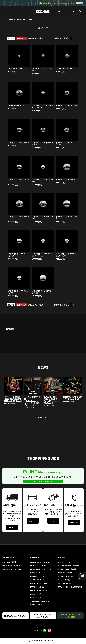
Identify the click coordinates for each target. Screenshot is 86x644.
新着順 (41, 38)
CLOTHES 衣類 (36, 598)
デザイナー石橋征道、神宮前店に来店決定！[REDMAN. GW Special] (13, 399)
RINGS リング (35, 573)
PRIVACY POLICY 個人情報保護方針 (70, 587)
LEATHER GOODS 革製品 (39, 591)
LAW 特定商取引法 (65, 583)
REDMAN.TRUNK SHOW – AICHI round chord (72, 398)
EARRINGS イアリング (38, 587)
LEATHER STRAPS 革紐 (38, 583)
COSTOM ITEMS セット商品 (12, 569)
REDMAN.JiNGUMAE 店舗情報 (69, 566)
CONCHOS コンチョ (37, 576)
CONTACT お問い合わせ (66, 576)
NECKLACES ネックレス (39, 566)
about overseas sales (70, 616)
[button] (77, 38)
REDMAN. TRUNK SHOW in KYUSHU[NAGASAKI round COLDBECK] (51, 400)
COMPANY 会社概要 (65, 573)
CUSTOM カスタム (37, 605)
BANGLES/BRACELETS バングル (41, 569)
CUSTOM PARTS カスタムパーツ (41, 562)
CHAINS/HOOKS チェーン (39, 580)
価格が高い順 (32, 38)
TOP (9, 20)
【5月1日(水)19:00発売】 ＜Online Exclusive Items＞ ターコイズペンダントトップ (33, 401)
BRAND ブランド (64, 562)
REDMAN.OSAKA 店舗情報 (67, 569)
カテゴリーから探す (19, 20)
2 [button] (74, 38)
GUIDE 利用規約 (64, 580)
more (79, 3)
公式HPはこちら (20, 616)
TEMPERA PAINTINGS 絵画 (40, 601)
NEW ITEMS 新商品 (9, 562)
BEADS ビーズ (35, 594)
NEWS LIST (42, 418)
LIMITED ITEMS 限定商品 (11, 566)
